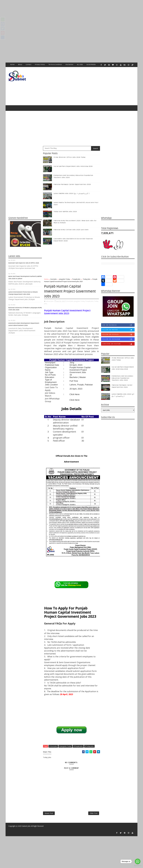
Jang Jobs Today (65, 279)
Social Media (91, 65)
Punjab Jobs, (90, 301)
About (20, 65)
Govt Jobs (54, 279)
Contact (28, 65)
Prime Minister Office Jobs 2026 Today (70, 157)
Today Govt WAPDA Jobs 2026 (65, 212)
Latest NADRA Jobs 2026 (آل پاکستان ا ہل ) (72, 194)
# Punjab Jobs (78, 746)
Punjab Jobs (76, 279)
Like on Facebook (118, 325)
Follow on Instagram (118, 339)
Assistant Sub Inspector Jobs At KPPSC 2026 (24, 263)
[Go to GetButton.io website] (138, 866)
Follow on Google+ (118, 334)
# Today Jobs (89, 746)
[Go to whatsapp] (138, 861)
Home (12, 65)
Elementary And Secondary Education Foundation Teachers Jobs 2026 (122, 378)
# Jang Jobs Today (65, 746)
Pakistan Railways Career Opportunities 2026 (72, 184)
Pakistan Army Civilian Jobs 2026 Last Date (71, 230)
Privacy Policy (40, 65)
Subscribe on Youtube (118, 344)
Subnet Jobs (26, 826)
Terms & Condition (55, 65)
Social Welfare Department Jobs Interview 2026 (73, 166)
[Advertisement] (67, 16)
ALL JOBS (80, 65)
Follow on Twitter (118, 330)
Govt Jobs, (70, 301)
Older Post (94, 813)
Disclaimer (69, 65)
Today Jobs (87, 279)
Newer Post (49, 813)
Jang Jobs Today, (80, 301)
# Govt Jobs (53, 746)
